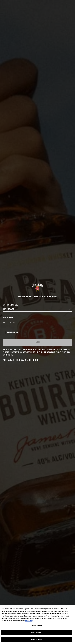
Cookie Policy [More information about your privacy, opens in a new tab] (29, 621)
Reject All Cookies (37, 633)
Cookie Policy (8, 355)
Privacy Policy (61, 352)
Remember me (11, 333)
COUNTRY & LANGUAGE (10, 305)
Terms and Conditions (47, 352)
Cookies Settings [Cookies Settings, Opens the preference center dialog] (37, 626)
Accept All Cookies (37, 639)
